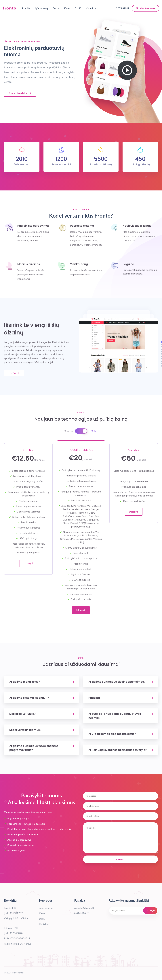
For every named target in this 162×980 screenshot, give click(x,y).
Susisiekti (120, 859)
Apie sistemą (41, 9)
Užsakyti (28, 563)
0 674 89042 (82, 913)
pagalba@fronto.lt (84, 908)
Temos (56, 9)
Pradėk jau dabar (20, 93)
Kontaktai (91, 9)
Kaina (67, 9)
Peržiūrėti (14, 373)
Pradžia (26, 9)
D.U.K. (78, 9)
